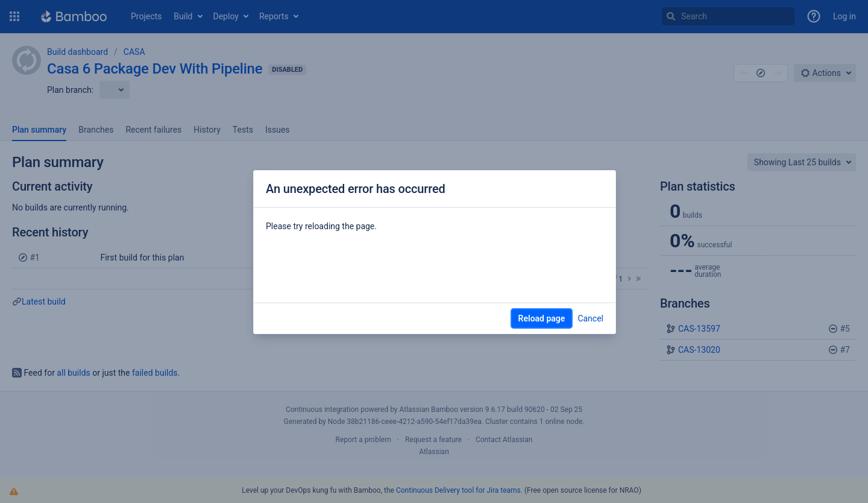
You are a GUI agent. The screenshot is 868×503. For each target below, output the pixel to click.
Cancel (590, 318)
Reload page (542, 318)
